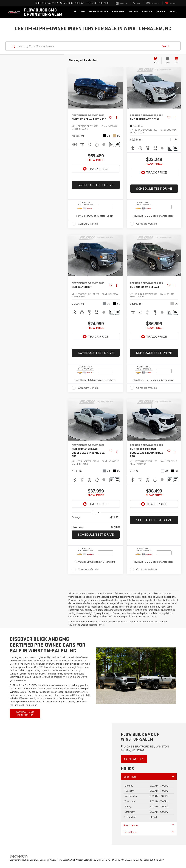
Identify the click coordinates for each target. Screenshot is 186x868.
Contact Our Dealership (25, 714)
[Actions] (117, 117)
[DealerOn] (19, 856)
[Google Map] (56, 784)
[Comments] (112, 144)
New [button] (83, 12)
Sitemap (44, 860)
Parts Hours (149, 832)
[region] (96, 522)
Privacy (53, 860)
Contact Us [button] (134, 759)
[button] (120, 88)
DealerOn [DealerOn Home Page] (34, 860)
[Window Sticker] (117, 144)
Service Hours (149, 825)
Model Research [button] (99, 12)
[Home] (75, 12)
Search (166, 46)
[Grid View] (167, 61)
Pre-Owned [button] (118, 12)
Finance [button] (133, 12)
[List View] (177, 61)
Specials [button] (147, 12)
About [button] (173, 12)
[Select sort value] (157, 60)
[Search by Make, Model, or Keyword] (88, 46)
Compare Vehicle (88, 224)
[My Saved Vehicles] (170, 3)
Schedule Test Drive (96, 185)
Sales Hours (149, 777)
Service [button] (161, 12)
